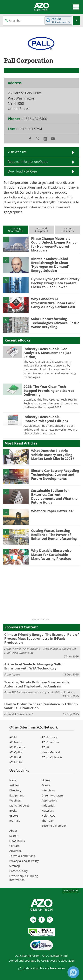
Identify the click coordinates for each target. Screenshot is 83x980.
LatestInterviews (68, 230)
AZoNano (15, 742)
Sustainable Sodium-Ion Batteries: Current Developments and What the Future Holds (54, 496)
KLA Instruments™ (22, 714)
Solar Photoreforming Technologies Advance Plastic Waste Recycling (55, 323)
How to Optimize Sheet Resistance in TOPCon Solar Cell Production (41, 706)
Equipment (17, 795)
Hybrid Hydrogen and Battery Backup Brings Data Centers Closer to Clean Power (55, 283)
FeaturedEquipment (42, 230)
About (13, 831)
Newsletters (17, 841)
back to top (71, 890)
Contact (14, 846)
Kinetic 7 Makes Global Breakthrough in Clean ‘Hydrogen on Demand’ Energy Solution (50, 265)
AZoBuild (15, 757)
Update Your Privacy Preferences (41, 968)
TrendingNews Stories (15, 230)
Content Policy (19, 871)
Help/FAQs (48, 816)
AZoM (13, 737)
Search (14, 836)
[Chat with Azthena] (73, 972)
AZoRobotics (17, 747)
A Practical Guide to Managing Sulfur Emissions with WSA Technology (34, 666)
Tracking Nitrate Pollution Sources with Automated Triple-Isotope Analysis (37, 684)
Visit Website (17, 152)
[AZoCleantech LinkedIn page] (33, 920)
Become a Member (54, 826)
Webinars (16, 800)
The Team (48, 821)
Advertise (15, 851)
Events (46, 785)
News (13, 780)
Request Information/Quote (28, 162)
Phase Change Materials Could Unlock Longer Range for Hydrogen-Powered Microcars (54, 244)
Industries (48, 805)
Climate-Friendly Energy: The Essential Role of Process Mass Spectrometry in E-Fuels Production (41, 638)
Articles (14, 785)
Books (13, 811)
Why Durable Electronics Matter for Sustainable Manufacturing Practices (51, 554)
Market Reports (19, 805)
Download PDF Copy (23, 171)
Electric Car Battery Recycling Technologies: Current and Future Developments (55, 475)
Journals (15, 821)
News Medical (51, 752)
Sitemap (15, 866)
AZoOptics (16, 752)
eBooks (14, 816)
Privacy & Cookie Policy (24, 861)
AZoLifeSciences (52, 757)
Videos (46, 780)
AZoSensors (49, 737)
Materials (48, 811)
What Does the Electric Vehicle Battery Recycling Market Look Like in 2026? (53, 455)
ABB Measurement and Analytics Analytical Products (43, 692)
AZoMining (16, 762)
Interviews (48, 790)
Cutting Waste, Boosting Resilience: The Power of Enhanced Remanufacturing (54, 535)
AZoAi (45, 747)
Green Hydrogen (52, 795)
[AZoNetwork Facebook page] (42, 920)
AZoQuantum (50, 742)
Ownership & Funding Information (24, 878)
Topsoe (16, 674)
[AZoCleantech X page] (50, 920)
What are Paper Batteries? (52, 511)
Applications (50, 800)
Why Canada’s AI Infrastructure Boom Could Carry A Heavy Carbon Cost (53, 303)
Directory (15, 790)
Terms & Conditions (22, 856)
